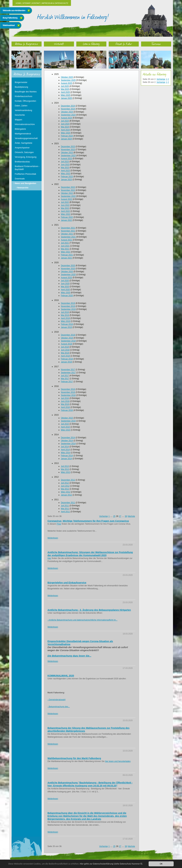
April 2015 (65, 427)
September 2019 (68, 309)
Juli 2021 (65, 243)
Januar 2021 (67, 258)
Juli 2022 (65, 202)
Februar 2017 (67, 382)
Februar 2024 (67, 136)
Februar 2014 (67, 456)
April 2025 (65, 92)
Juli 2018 (65, 347)
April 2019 (65, 318)
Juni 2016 (65, 401)
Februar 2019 (67, 324)
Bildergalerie (20, 129)
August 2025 (67, 83)
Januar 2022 (67, 220)
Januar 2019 (67, 327)
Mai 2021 (65, 249)
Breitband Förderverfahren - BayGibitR (27, 168)
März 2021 (66, 252)
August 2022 (67, 199)
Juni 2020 (65, 284)
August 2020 (67, 278)
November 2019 (68, 306)
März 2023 (66, 174)
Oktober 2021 (67, 234)
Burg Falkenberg (10, 18)
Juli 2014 (65, 447)
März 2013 (66, 472)
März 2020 (66, 293)
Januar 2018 (67, 362)
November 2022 (68, 190)
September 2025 (68, 80)
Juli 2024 (65, 121)
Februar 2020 (67, 296)
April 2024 (65, 130)
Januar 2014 (67, 459)
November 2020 (68, 269)
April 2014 (65, 450)
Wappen (19, 120)
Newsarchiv (23, 188)
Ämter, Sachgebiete (24, 143)
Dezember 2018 (68, 335)
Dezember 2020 (68, 266)
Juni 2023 (65, 165)
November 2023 (68, 150)
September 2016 (68, 395)
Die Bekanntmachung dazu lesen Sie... (69, 656)
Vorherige (103, 516)
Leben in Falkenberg (91, 44)
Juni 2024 (65, 124)
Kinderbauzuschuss (24, 96)
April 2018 (65, 356)
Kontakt (36, 3)
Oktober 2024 (67, 112)
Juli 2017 (65, 376)
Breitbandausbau (22, 162)
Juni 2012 (65, 486)
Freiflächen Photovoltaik (26, 174)
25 (114, 516)
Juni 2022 (65, 205)
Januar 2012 (67, 495)
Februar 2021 (67, 255)
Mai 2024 (65, 127)
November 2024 (68, 109)
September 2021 (68, 237)
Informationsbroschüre (25, 124)
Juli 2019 (65, 312)
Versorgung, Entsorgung (26, 157)
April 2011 (65, 512)
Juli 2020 (65, 281)
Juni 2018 (65, 350)
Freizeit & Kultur (124, 44)
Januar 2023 (67, 180)
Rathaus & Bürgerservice (27, 44)
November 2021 (68, 231)
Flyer (59, 524)
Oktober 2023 (67, 153)
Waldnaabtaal (9, 25)
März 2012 (66, 492)
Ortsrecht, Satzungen (24, 152)
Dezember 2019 (68, 303)
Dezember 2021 (68, 228)
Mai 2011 (65, 509)
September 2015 (68, 421)
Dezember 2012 (68, 480)
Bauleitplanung (21, 87)
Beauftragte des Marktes (26, 92)
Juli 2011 (65, 506)
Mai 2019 (65, 315)
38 (126, 516)
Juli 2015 (65, 424)
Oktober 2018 (67, 338)
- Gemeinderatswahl (57, 700)
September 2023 (68, 156)
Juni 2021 (65, 246)
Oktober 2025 (67, 77)
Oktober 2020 (67, 272)
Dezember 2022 (68, 187)
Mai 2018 (65, 353)
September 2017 (68, 373)
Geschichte (20, 115)
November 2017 (68, 370)
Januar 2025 (67, 98)
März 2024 (66, 133)
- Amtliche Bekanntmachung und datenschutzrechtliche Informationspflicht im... (83, 620)
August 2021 (67, 240)
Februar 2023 (67, 177)
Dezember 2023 (68, 147)
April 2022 (65, 211)
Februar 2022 (67, 217)
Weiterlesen (53, 538)
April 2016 (65, 407)
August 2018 (67, 344)
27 (120, 516)
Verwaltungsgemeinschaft (26, 138)
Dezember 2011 (68, 503)
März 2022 (66, 214)
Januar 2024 (67, 139)
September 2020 (68, 275)
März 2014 (66, 453)
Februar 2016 (67, 410)
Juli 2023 (65, 162)
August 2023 (67, 159)
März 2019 (66, 321)
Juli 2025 (65, 86)
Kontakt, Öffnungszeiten (26, 101)
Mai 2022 (65, 208)
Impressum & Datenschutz (55, 3)
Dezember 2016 (68, 389)
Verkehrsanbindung (23, 110)
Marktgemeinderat (23, 134)
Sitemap (26, 3)
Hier (49, 558)
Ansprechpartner (22, 148)
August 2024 (67, 118)
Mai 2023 (65, 168)
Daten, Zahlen (21, 106)
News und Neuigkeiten (26, 183)
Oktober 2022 (67, 193)
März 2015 (66, 430)
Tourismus (156, 44)
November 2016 (68, 392)
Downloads (20, 179)
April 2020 (65, 290)
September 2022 (68, 196)
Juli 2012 (65, 483)
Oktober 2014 (67, 441)
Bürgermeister (21, 82)
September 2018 (68, 341)
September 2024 (68, 115)
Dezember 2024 (68, 106)
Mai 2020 (65, 287)
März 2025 (66, 95)
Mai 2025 (65, 89)
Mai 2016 (65, 404)
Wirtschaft (59, 44)
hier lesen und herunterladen (118, 761)
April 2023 (65, 171)
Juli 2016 (65, 398)
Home (18, 3)
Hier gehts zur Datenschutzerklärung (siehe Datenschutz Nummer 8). (111, 864)
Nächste (131, 516)
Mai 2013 (65, 469)
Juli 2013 (65, 466)
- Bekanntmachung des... (59, 707)
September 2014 (68, 444)
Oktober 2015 (67, 418)
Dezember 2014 (68, 438)
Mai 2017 (65, 379)
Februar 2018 (67, 359)
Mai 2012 (65, 489)
